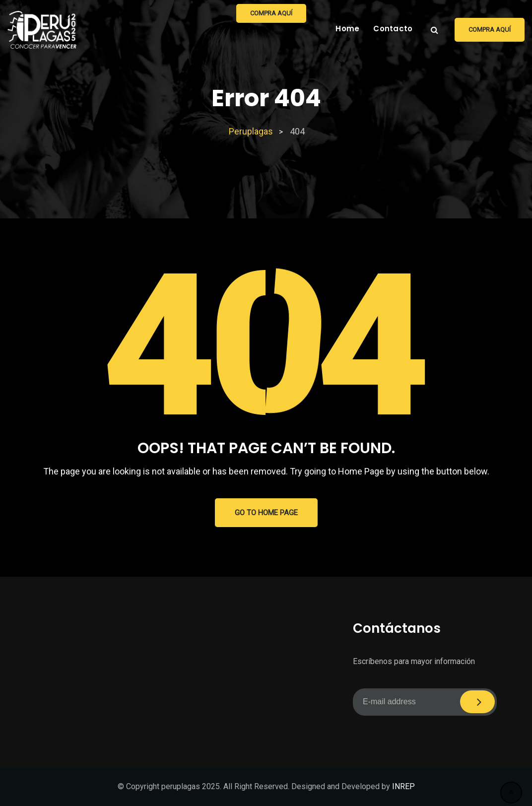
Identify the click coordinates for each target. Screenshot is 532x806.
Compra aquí (490, 30)
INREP (403, 786)
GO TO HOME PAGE (266, 513)
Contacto (393, 29)
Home (347, 29)
